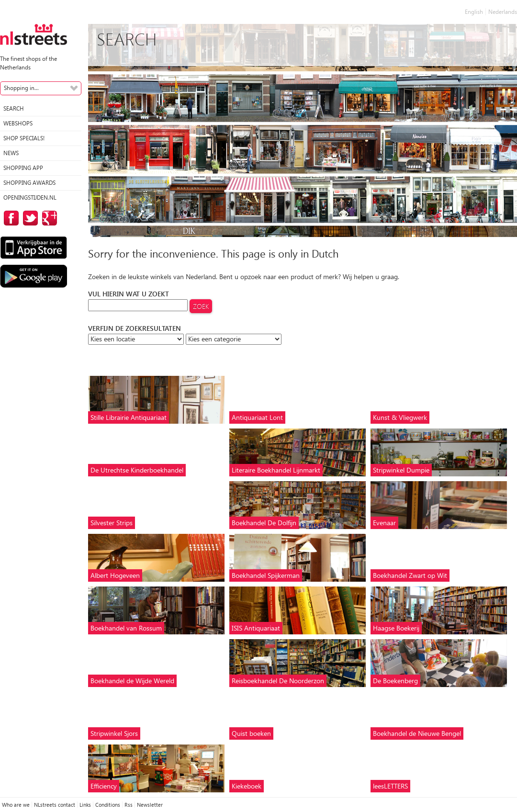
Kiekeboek (247, 786)
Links (85, 805)
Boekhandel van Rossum (126, 628)
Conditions (108, 805)
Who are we (16, 805)
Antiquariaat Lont (257, 417)
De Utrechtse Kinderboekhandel (137, 470)
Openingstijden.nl (30, 197)
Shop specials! (24, 138)
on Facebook (10, 218)
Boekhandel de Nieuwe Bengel (417, 733)
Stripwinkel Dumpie (401, 470)
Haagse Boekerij (396, 628)
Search (14, 108)
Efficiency (104, 786)
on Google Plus (48, 218)
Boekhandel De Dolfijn (264, 523)
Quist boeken (251, 733)
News (11, 153)
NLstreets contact (55, 805)
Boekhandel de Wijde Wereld (132, 681)
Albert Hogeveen (115, 575)
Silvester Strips (112, 523)
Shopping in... (21, 88)
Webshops (18, 123)
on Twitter (29, 218)
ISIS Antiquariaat (256, 628)
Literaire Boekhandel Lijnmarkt (276, 470)
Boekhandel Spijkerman (266, 575)
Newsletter (150, 805)
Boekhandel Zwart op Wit (410, 575)
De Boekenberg (395, 681)
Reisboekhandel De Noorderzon (278, 681)
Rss (129, 805)
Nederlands (503, 12)
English (474, 12)
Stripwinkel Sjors (114, 733)
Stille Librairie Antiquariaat (129, 417)
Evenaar (384, 523)
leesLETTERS (390, 786)
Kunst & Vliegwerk (400, 417)
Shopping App (23, 168)
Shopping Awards (29, 183)
